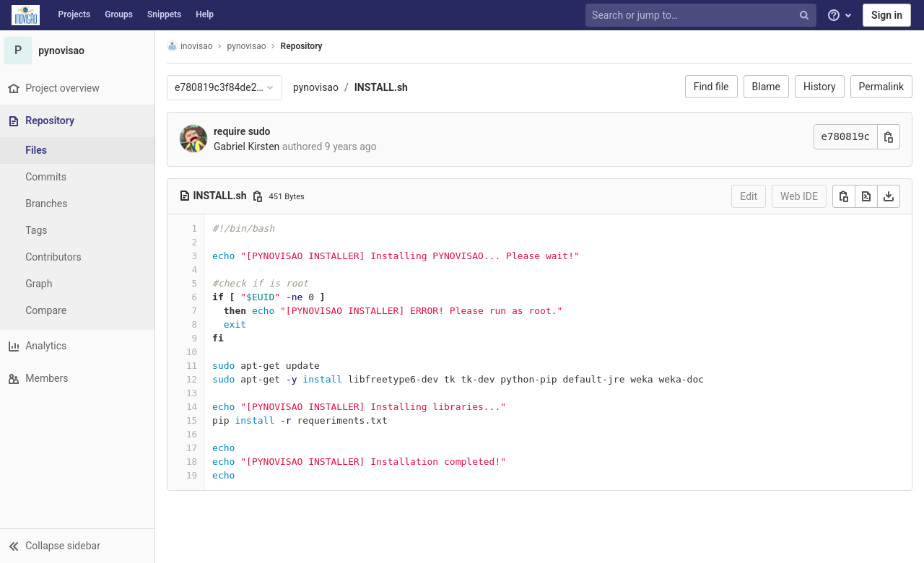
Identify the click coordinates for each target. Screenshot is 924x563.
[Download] (889, 196)
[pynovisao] (79, 51)
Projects (75, 14)
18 (195, 462)
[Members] (79, 379)
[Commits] (79, 177)
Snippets (164, 14)
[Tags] (79, 231)
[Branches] (79, 204)
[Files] (79, 150)
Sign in (887, 15)
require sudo (246, 131)
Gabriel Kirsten (250, 147)
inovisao (193, 46)
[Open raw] (866, 196)
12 (195, 379)
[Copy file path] (261, 196)
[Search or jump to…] (702, 16)
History (820, 87)
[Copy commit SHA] (889, 137)
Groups (119, 14)
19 (195, 475)
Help (205, 14)
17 (195, 448)
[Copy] (844, 196)
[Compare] (79, 311)
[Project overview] (79, 88)
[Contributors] (79, 257)
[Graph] (79, 284)
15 (195, 420)
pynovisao (319, 87)
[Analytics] (79, 346)
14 (195, 407)
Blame (766, 87)
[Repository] (80, 121)
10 (195, 352)
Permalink (881, 87)
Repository (305, 46)
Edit (749, 196)
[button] (79, 546)
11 (195, 366)
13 (195, 393)
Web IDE (799, 196)
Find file (711, 87)
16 (195, 434)
